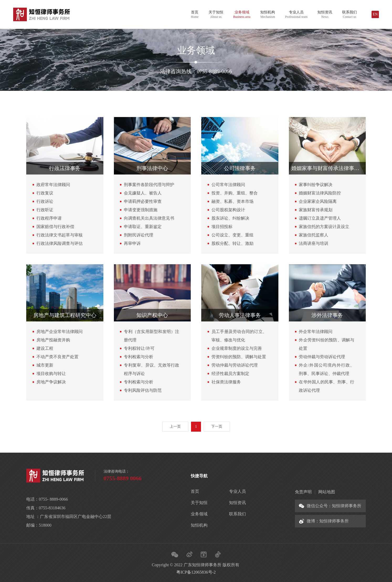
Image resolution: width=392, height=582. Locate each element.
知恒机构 (268, 14)
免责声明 (303, 492)
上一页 (175, 427)
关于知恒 (216, 14)
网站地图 (327, 492)
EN (375, 14)
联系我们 (349, 14)
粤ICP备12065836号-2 (196, 572)
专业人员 (296, 14)
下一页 (217, 427)
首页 (195, 14)
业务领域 (242, 14)
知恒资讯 (325, 14)
